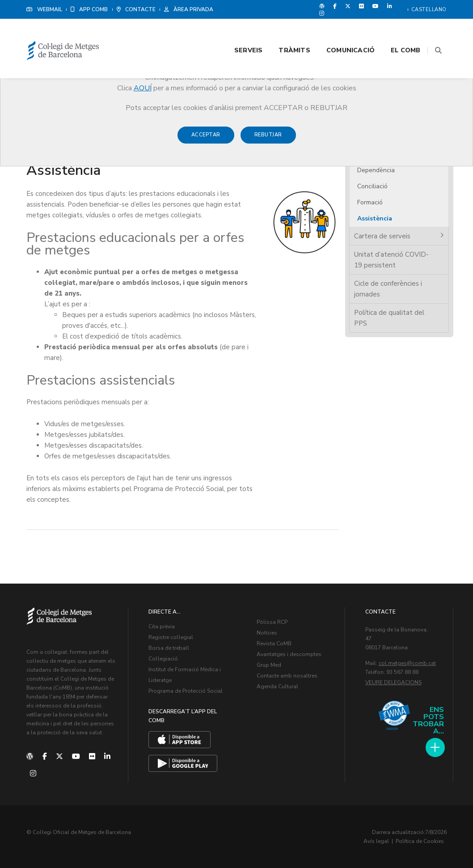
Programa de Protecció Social (186, 690)
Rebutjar (268, 139)
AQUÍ (143, 88)
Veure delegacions (393, 682)
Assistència (375, 218)
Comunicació (339, 32)
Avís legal (376, 841)
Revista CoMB (274, 643)
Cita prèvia (162, 626)
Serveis (237, 32)
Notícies (267, 632)
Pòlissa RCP (272, 622)
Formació (370, 202)
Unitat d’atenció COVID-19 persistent (391, 260)
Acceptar (206, 139)
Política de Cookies (420, 841)
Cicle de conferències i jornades (388, 289)
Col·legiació (163, 658)
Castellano (429, 10)
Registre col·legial (171, 637)
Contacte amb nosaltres (287, 675)
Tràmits (283, 32)
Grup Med (269, 665)
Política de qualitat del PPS (389, 318)
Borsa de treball (169, 648)
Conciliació (372, 186)
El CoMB (395, 32)
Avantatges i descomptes (289, 654)
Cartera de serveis (382, 236)
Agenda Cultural (277, 686)
